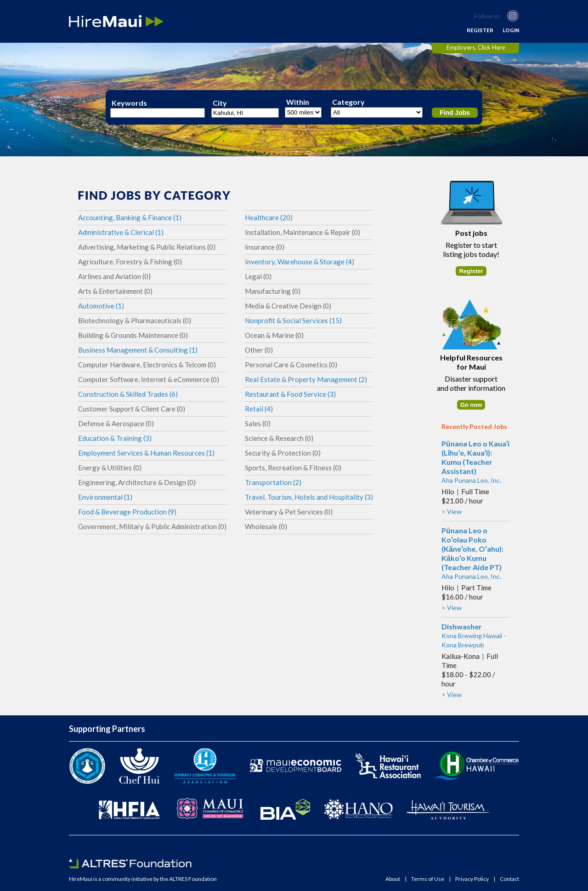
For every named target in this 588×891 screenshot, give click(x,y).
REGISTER (480, 30)
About (393, 879)
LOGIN (511, 30)
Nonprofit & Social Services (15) (293, 320)
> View (452, 511)
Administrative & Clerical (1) (121, 232)
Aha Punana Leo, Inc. (471, 480)
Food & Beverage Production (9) (127, 512)
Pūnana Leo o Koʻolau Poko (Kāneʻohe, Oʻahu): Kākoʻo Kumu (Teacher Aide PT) (472, 549)
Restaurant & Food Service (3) (290, 394)
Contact (509, 879)
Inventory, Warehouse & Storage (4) (300, 262)
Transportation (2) (273, 482)
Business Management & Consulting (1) (138, 350)
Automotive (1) (101, 306)
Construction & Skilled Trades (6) (128, 394)
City (220, 103)
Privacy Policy (472, 879)
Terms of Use (428, 879)
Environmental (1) (105, 497)
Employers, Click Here (476, 47)
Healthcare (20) (269, 217)
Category (348, 102)
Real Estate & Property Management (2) (306, 379)
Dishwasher (462, 626)
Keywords (129, 103)
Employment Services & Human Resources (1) (146, 453)
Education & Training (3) (115, 438)
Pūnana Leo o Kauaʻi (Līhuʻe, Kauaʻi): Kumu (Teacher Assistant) (475, 457)
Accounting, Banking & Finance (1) (130, 217)
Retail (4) (259, 409)
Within (298, 102)
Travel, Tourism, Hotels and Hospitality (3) (309, 497)
